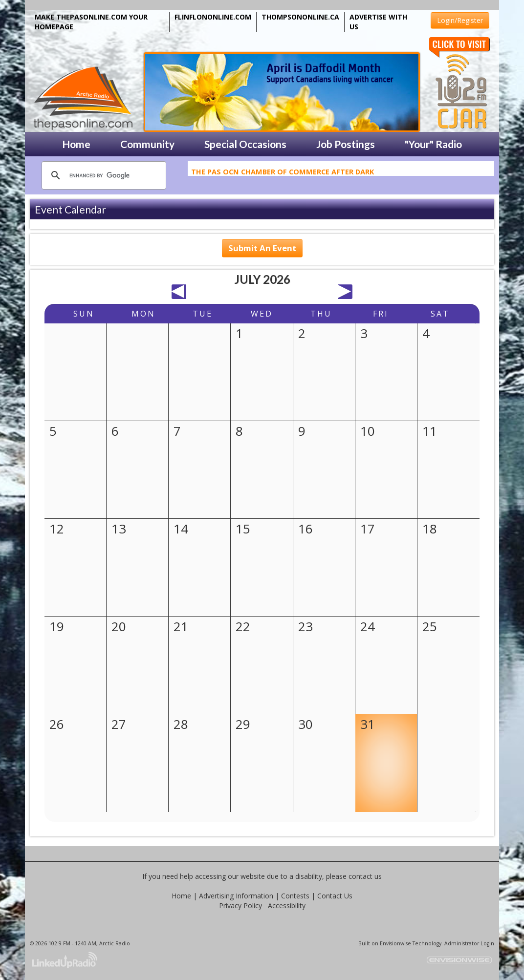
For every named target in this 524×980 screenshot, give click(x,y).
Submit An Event (262, 248)
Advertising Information (236, 896)
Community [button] (147, 144)
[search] (102, 175)
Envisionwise (395, 943)
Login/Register (460, 20)
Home (181, 896)
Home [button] (76, 144)
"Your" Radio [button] (433, 144)
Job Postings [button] (346, 144)
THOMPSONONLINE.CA (300, 17)
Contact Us (335, 896)
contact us (365, 876)
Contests (295, 896)
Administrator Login (469, 943)
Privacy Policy (240, 905)
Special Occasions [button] (245, 144)
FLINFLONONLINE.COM (213, 17)
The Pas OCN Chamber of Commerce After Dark (283, 173)
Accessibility (287, 905)
